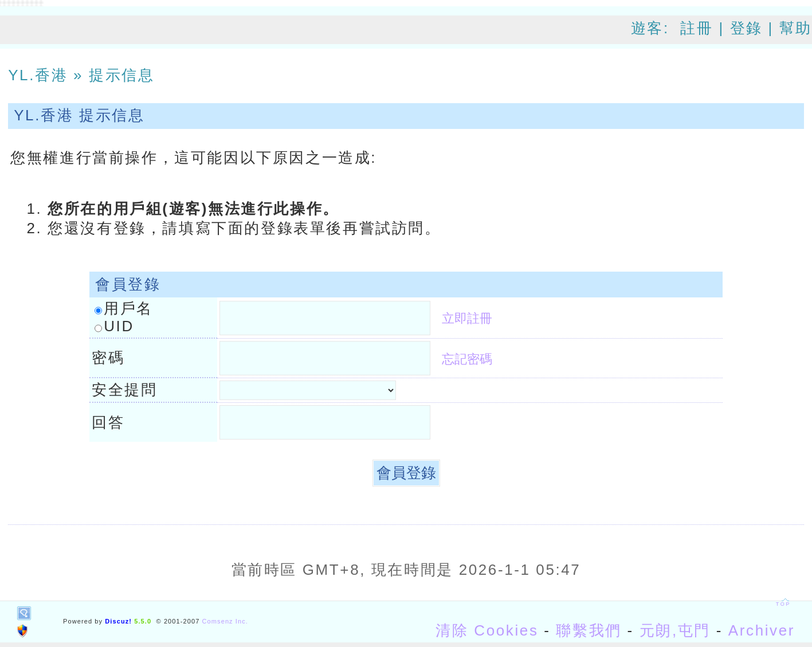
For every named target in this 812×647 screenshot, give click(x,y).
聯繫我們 (589, 630)
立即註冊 (467, 318)
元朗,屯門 (675, 630)
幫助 (796, 28)
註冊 (697, 28)
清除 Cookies (487, 630)
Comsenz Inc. (225, 621)
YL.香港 (38, 75)
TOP (783, 604)
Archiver (762, 630)
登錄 (746, 28)
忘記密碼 (467, 359)
